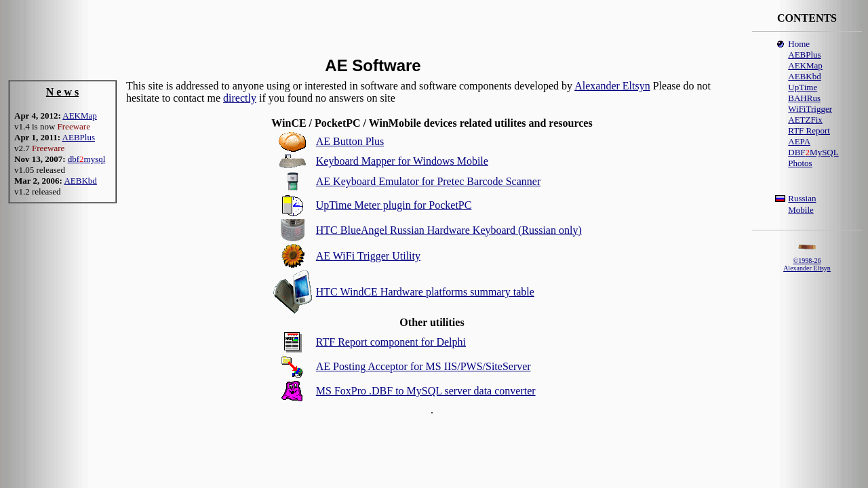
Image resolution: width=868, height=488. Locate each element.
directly (240, 98)
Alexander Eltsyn (612, 86)
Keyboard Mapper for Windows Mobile (402, 161)
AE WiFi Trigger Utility (368, 256)
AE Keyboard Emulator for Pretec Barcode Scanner (428, 181)
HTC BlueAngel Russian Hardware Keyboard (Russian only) (449, 230)
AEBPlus (79, 137)
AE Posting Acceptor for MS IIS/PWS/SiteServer (423, 366)
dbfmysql (87, 159)
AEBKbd (80, 181)
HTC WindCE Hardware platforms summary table (425, 292)
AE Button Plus (350, 141)
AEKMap (80, 116)
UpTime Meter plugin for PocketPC (394, 205)
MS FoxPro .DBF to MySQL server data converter (426, 391)
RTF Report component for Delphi (391, 342)
